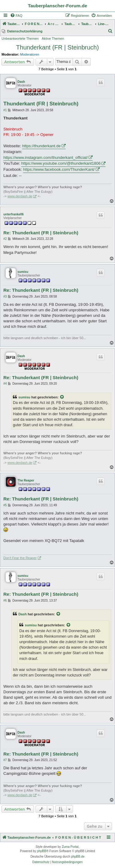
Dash (21, 82)
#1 (5, 110)
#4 (5, 384)
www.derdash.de (20, 196)
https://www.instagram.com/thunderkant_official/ (46, 157)
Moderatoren (30, 54)
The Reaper (26, 480)
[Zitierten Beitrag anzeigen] (62, 397)
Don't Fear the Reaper (20, 558)
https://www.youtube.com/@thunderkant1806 (61, 163)
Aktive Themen (53, 38)
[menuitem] (16, 16)
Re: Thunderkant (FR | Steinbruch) (41, 233)
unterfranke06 (13, 214)
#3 (5, 297)
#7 (5, 760)
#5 (5, 505)
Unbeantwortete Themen (20, 38)
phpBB (42, 851)
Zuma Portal (70, 847)
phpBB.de (78, 857)
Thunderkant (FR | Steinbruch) (58, 47)
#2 (5, 239)
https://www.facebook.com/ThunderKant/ (59, 169)
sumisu (23, 272)
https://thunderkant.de (41, 146)
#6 (5, 601)
